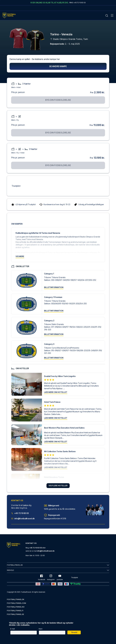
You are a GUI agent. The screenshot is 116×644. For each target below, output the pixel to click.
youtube (60, 578)
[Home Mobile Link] (9, 15)
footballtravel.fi (15, 611)
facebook (42, 578)
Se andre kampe (58, 67)
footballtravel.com (16, 603)
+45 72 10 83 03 (20, 514)
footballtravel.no (16, 607)
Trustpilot (16, 186)
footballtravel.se (15, 614)
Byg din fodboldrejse (58, 100)
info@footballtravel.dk (23, 519)
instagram (51, 578)
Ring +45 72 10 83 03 (78, 3)
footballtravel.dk (16, 599)
